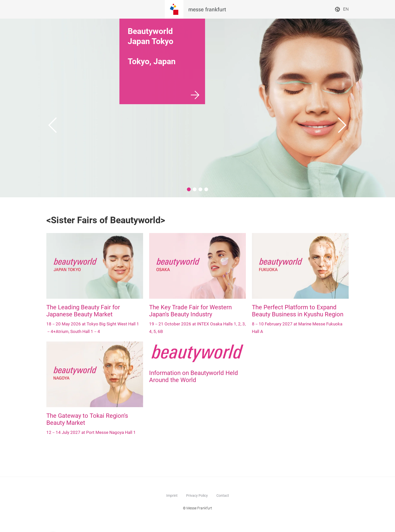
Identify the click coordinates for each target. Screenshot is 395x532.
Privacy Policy (197, 496)
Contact (223, 496)
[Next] (342, 108)
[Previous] (53, 108)
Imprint (172, 496)
